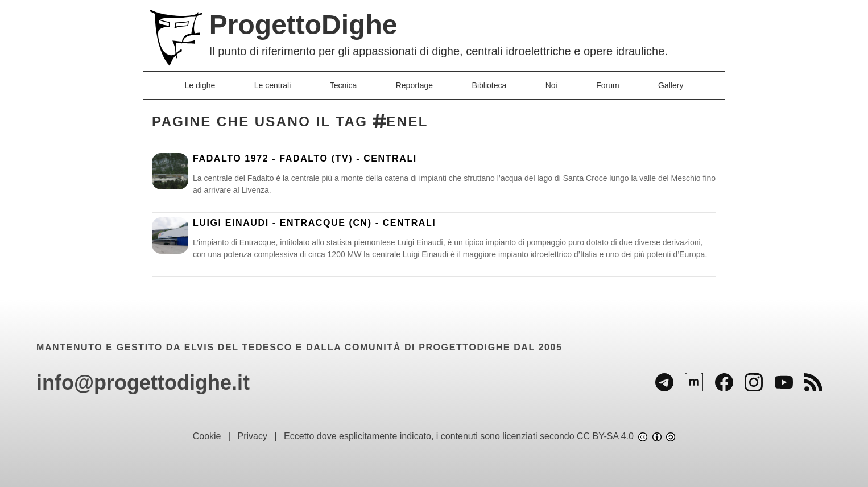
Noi (551, 85)
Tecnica (343, 85)
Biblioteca (489, 85)
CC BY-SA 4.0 (626, 436)
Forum (607, 85)
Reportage (414, 85)
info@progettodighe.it (143, 383)
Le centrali (273, 85)
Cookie (207, 436)
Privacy (253, 436)
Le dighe (200, 85)
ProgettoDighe (303, 25)
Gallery (671, 85)
